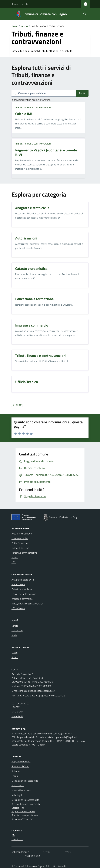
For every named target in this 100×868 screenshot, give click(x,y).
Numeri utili (17, 716)
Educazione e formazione (24, 594)
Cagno (15, 776)
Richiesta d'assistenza (22, 819)
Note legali (17, 795)
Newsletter (17, 839)
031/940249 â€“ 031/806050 (36, 686)
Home (14, 26)
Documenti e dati (20, 538)
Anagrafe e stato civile (23, 580)
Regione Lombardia (20, 4)
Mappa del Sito (32, 856)
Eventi (15, 657)
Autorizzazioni (18, 584)
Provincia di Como (20, 766)
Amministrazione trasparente (26, 804)
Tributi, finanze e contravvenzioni (33, 107)
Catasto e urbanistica (22, 589)
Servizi (24, 26)
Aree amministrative (22, 534)
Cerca (82, 93)
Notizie (15, 626)
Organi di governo (20, 548)
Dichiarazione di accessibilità (25, 800)
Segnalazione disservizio (23, 811)
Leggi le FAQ (18, 808)
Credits (67, 852)
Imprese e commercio (22, 599)
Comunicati (17, 630)
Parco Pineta (18, 785)
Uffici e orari (17, 712)
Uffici (14, 562)
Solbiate (16, 771)
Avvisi (14, 635)
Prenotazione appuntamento (26, 815)
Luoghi (15, 653)
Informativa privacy (21, 790)
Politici (15, 557)
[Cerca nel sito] (84, 14)
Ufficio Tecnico (18, 608)
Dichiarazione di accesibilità (25, 781)
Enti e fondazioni (20, 543)
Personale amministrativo (24, 553)
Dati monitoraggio (20, 852)
